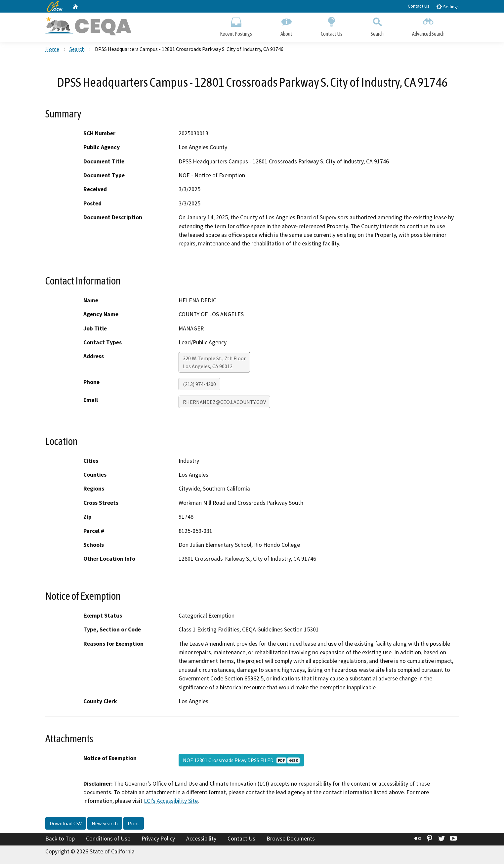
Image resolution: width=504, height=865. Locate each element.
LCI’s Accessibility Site (171, 802)
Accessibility (201, 840)
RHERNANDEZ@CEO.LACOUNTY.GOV (224, 403)
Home (52, 50)
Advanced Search (428, 26)
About (286, 26)
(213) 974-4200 (199, 385)
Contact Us (419, 6)
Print (134, 824)
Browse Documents (291, 840)
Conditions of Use (108, 840)
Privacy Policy (158, 840)
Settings (447, 6)
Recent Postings (236, 26)
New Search (105, 824)
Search (377, 26)
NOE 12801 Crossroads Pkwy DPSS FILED (241, 761)
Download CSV (66, 824)
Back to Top (60, 840)
